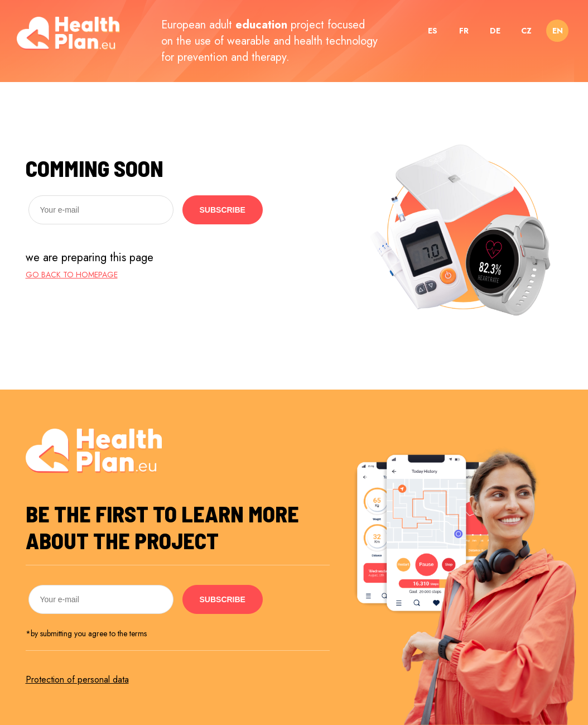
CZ (526, 31)
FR (464, 31)
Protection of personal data (77, 680)
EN (558, 31)
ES (433, 31)
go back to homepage (72, 275)
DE (495, 31)
